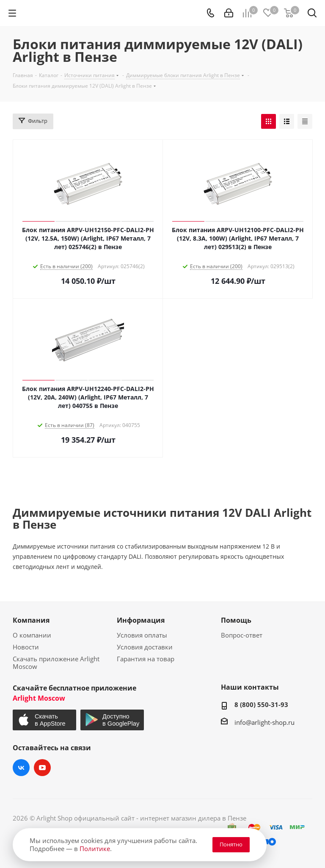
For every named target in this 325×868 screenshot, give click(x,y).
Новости (26, 647)
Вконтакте (21, 768)
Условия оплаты (142, 635)
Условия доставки (145, 647)
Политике (95, 849)
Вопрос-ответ (242, 635)
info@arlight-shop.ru (264, 722)
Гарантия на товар (146, 659)
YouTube (42, 768)
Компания (31, 620)
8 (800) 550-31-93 (261, 704)
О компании (32, 635)
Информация (141, 620)
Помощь (236, 620)
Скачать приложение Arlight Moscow (56, 663)
